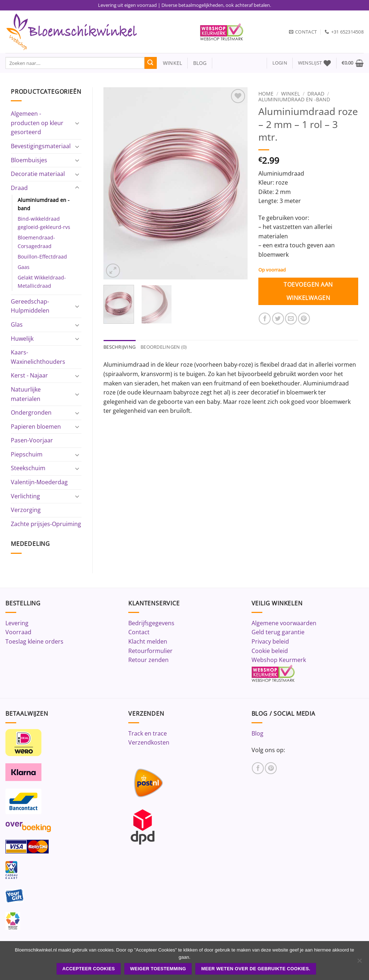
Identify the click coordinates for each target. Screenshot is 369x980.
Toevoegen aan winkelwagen (308, 291)
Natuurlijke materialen (26, 394)
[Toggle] (77, 123)
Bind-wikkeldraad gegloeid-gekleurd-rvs (44, 223)
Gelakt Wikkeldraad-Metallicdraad (42, 282)
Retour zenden (148, 660)
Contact (139, 632)
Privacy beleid (270, 641)
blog (200, 63)
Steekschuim (28, 468)
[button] (280, 63)
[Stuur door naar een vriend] (291, 319)
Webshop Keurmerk (279, 660)
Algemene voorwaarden (284, 623)
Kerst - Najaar (29, 375)
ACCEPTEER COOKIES (89, 969)
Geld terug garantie (278, 632)
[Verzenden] (151, 63)
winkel (170, 63)
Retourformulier (150, 651)
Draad (19, 188)
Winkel (290, 94)
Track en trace (148, 733)
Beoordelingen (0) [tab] (164, 347)
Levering (17, 623)
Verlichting (25, 496)
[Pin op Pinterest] (304, 319)
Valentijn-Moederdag (39, 482)
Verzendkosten (149, 742)
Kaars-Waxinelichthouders (38, 357)
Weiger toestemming (158, 969)
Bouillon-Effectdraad (42, 257)
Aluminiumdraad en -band (44, 204)
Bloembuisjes (29, 160)
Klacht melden (148, 641)
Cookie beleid (270, 651)
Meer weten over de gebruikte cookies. (256, 969)
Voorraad (18, 632)
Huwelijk (22, 339)
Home (266, 94)
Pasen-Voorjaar (32, 440)
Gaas (24, 267)
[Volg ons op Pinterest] (271, 768)
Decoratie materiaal (38, 174)
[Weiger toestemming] (359, 963)
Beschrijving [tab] (119, 347)
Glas (17, 325)
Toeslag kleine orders (34, 641)
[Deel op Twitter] (278, 319)
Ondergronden (31, 412)
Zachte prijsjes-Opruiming (46, 524)
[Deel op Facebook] (265, 319)
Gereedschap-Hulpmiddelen (30, 306)
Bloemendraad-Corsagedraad (36, 242)
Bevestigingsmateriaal (41, 146)
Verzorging (26, 510)
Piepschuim (27, 454)
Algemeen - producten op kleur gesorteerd (37, 123)
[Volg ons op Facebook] (258, 768)
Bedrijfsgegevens (151, 623)
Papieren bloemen (36, 427)
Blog (257, 733)
